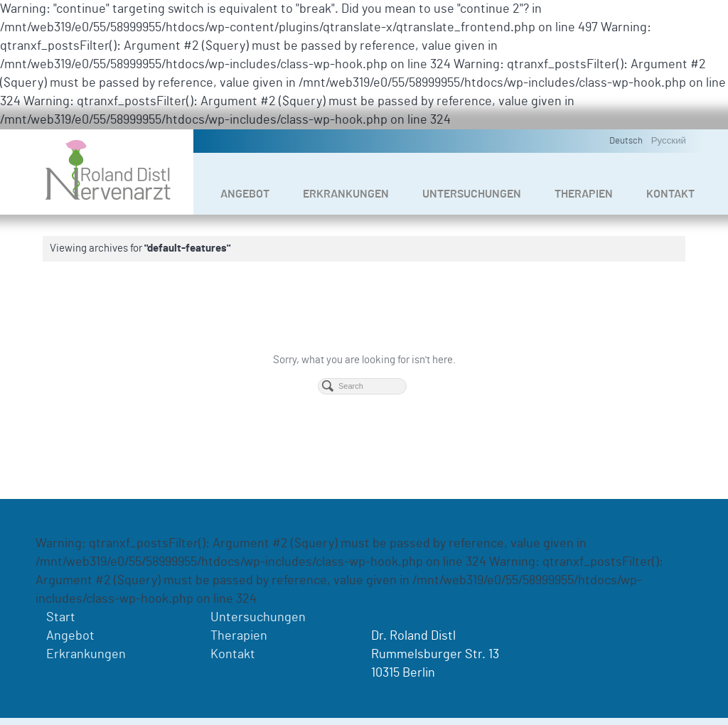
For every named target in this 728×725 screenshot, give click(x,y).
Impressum (562, 710)
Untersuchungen (472, 194)
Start (61, 618)
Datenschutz (622, 710)
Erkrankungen (346, 194)
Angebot (245, 194)
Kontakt (670, 194)
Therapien (584, 194)
